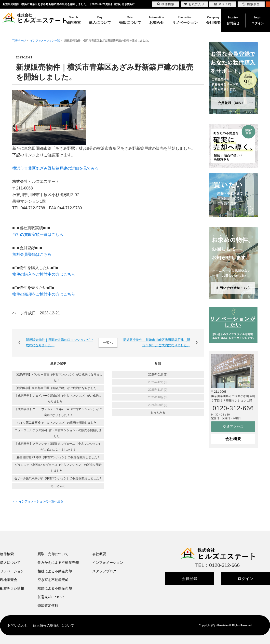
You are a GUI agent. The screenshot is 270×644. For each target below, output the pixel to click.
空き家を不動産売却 (53, 580)
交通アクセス (233, 427)
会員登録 (189, 579)
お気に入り (194, 4)
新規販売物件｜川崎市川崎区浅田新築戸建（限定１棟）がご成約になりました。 (157, 342)
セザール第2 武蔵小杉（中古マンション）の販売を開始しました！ (58, 478)
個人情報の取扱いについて (54, 625)
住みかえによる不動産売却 (58, 563)
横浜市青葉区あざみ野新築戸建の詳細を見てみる (55, 168)
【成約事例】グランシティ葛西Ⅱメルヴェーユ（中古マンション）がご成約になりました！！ (58, 447)
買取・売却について (53, 554)
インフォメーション (108, 563)
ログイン (258, 20)
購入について (10, 563)
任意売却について (51, 597)
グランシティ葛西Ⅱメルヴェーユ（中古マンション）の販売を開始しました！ (58, 468)
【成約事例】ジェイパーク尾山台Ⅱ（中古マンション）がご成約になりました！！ (58, 399)
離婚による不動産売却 (55, 588)
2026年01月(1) (158, 375)
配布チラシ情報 (12, 588)
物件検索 (7, 554)
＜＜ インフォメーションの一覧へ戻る (38, 501)
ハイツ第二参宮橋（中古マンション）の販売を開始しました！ (58, 423)
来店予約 (223, 4)
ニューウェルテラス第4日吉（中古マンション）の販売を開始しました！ (58, 433)
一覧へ (108, 343)
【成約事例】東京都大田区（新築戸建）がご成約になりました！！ (58, 388)
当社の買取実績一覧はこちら (38, 235)
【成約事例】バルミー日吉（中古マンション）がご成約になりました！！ (58, 377)
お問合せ (233, 20)
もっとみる (58, 486)
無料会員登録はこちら (32, 254)
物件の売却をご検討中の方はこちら (44, 294)
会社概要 (233, 439)
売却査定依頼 (48, 605)
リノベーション (12, 571)
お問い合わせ (18, 625)
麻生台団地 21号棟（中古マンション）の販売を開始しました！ (58, 457)
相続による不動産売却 (55, 571)
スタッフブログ (104, 571)
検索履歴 (251, 4)
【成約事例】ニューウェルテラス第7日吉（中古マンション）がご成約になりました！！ (58, 412)
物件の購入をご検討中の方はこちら (44, 274)
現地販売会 (9, 580)
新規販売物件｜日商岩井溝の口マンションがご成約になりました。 (59, 342)
